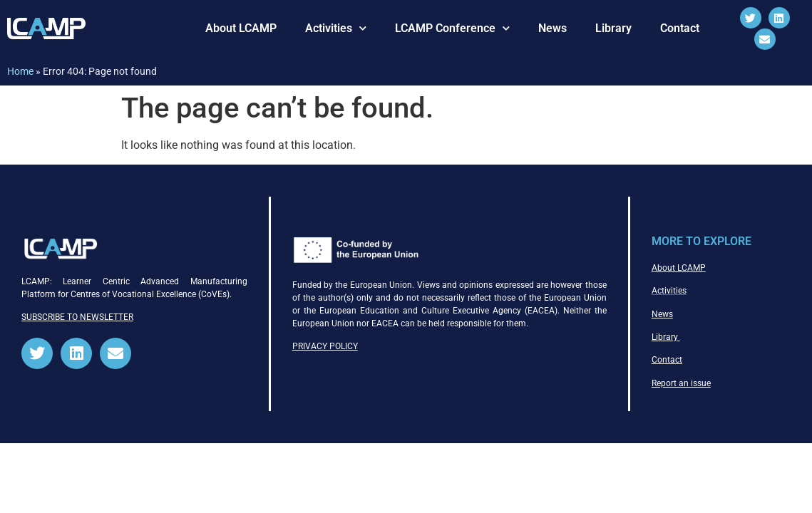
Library (613, 28)
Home (20, 71)
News (553, 28)
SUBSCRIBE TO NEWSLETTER (77, 317)
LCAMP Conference (452, 28)
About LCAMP (241, 28)
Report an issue (681, 383)
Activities (336, 28)
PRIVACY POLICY (325, 346)
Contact (680, 28)
